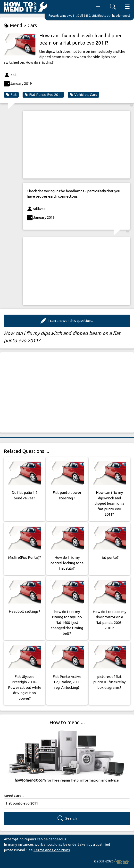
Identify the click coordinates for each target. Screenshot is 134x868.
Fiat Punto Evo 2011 (43, 95)
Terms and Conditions (52, 850)
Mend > (16, 26)
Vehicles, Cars (83, 95)
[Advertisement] (76, 145)
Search (67, 818)
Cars (32, 25)
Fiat (11, 95)
